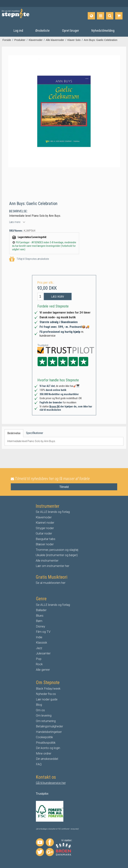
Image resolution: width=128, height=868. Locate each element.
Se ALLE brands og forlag (53, 512)
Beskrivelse (14, 433)
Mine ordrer (44, 753)
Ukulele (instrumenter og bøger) (57, 555)
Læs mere (15, 222)
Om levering (44, 715)
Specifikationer (35, 433)
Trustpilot (43, 345)
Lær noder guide (47, 699)
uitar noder (45, 533)
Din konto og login (48, 748)
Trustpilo (42, 794)
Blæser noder (45, 544)
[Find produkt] (110, 16)
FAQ (39, 764)
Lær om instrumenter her (52, 566)
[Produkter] (101, 16)
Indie (39, 637)
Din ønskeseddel (47, 759)
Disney (40, 626)
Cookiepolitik (44, 737)
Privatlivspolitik (46, 743)
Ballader (41, 610)
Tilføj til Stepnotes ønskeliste (29, 259)
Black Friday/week (48, 688)
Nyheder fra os (46, 694)
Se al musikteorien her (51, 583)
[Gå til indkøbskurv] (119, 16)
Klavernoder (44, 517)
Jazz (39, 648)
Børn (39, 621)
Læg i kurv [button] (58, 297)
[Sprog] (91, 16)
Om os (40, 710)
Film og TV (43, 632)
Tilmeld (64, 487)
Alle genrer (43, 670)
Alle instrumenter (47, 561)
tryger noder (46, 528)
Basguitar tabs (46, 539)
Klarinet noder (45, 523)
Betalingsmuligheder (49, 726)
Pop (39, 659)
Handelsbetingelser (49, 732)
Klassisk (41, 642)
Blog (39, 705)
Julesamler (43, 653)
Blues (40, 616)
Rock (39, 664)
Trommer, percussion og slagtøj (57, 550)
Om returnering (46, 721)
